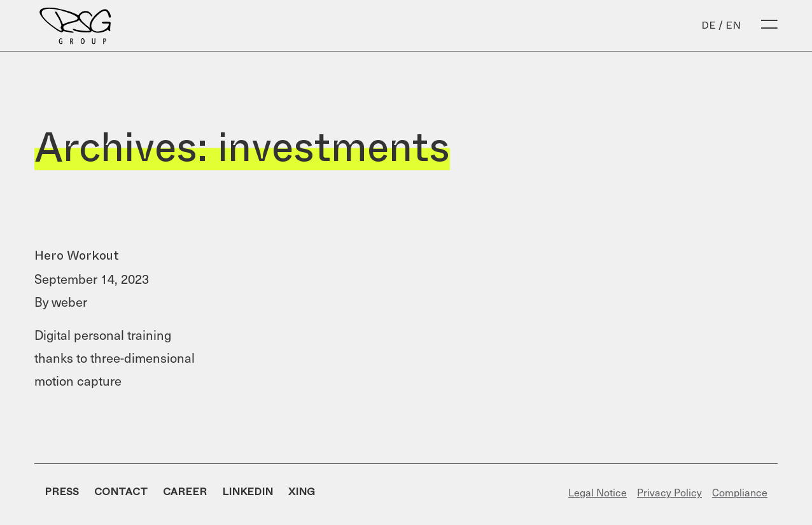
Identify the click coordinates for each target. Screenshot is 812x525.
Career (185, 492)
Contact (121, 492)
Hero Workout (77, 255)
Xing (302, 492)
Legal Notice (598, 492)
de (709, 25)
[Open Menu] (769, 25)
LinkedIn (248, 492)
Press (62, 492)
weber (69, 302)
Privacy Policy (669, 492)
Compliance (740, 492)
